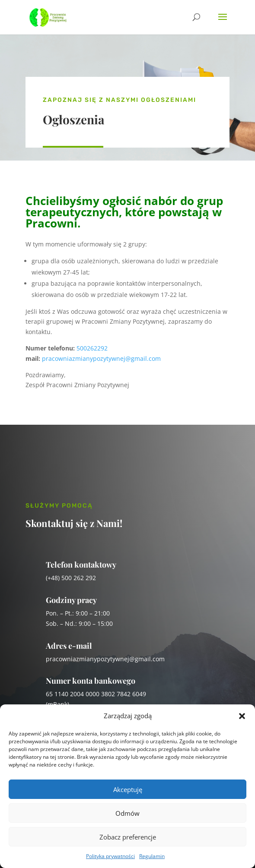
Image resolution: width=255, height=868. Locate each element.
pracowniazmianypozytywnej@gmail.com (101, 358)
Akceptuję (128, 789)
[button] (242, 716)
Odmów (127, 813)
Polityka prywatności (110, 856)
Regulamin (152, 856)
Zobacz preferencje (128, 837)
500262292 (92, 348)
